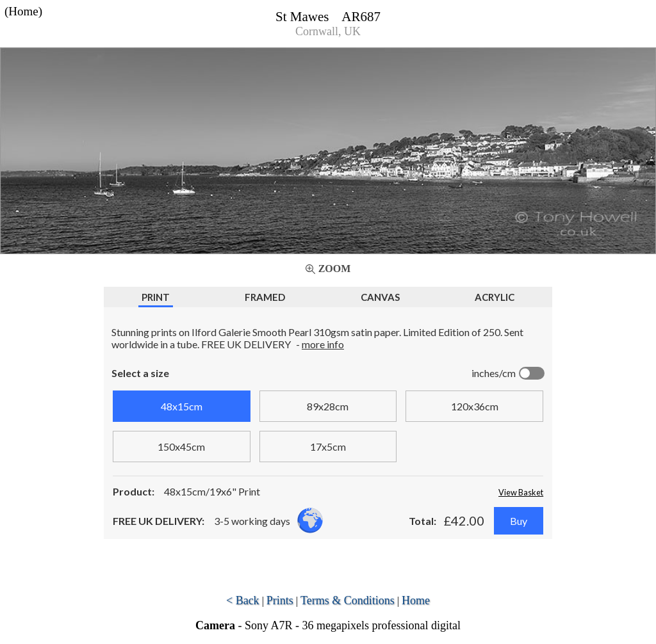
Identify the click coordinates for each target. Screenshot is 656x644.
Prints (280, 600)
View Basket (521, 492)
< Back (243, 600)
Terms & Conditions (348, 600)
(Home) (23, 11)
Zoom (335, 269)
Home (416, 600)
